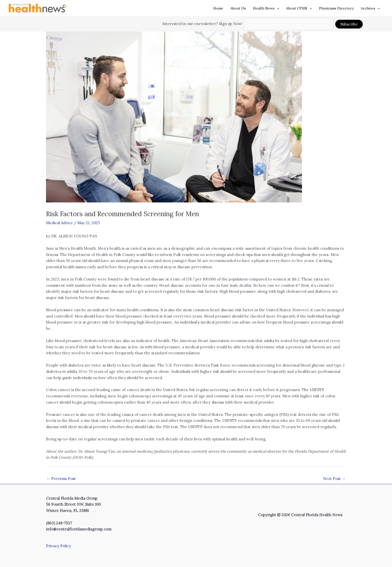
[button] (277, 8)
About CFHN (299, 8)
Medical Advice (59, 223)
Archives (370, 8)
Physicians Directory (336, 8)
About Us (238, 8)
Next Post (334, 479)
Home (218, 8)
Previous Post (61, 479)
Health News (266, 8)
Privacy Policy (58, 546)
